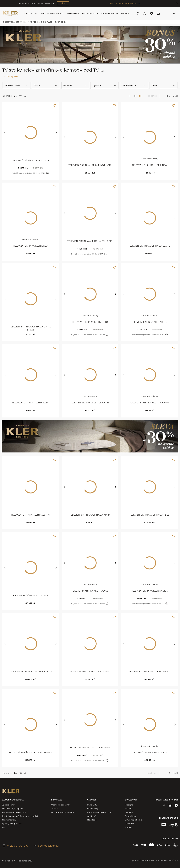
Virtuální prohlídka (134, 820)
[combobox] (170, 13)
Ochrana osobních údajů (63, 812)
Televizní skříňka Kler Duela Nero (31, 672)
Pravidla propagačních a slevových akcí (20, 816)
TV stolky (10, 76)
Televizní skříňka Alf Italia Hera (90, 748)
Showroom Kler (110, 13)
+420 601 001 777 (15, 846)
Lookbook (129, 824)
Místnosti (73, 14)
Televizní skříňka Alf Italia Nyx (31, 595)
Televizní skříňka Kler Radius (90, 591)
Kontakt (128, 827)
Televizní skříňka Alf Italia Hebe (149, 515)
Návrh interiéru (9, 820)
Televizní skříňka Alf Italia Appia (90, 515)
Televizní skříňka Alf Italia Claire (149, 246)
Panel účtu (92, 805)
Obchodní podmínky (61, 805)
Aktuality (129, 812)
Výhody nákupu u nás (12, 824)
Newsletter (92, 820)
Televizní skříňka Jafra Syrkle (31, 160)
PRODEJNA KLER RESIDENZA (125, 3)
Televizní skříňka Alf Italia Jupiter (31, 752)
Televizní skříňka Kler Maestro (30, 515)
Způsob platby (9, 805)
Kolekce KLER (30, 13)
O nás (125, 14)
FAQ (4, 827)
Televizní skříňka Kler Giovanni (90, 403)
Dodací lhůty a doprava (13, 809)
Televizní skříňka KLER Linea (149, 165)
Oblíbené (92, 816)
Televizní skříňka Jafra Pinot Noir (90, 165)
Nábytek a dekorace (52, 14)
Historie (128, 809)
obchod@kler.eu (46, 846)
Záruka (54, 809)
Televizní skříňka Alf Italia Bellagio (90, 241)
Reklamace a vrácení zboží (14, 812)
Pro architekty (90, 13)
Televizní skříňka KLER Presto (30, 403)
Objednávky (93, 809)
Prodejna (129, 805)
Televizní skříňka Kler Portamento (149, 672)
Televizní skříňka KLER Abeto (90, 322)
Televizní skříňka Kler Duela (149, 752)
